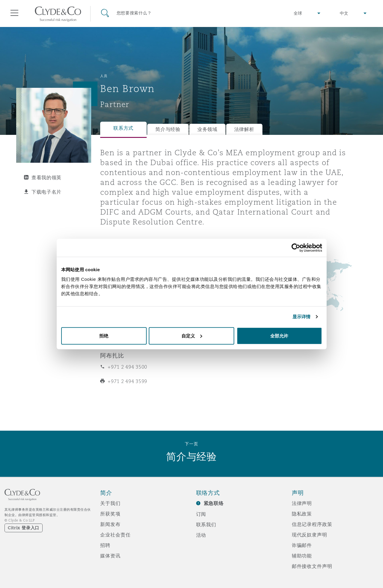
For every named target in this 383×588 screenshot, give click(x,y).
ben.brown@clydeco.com (138, 284)
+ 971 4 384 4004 (128, 341)
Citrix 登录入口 (24, 528)
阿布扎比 (112, 355)
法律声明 (302, 503)
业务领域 (207, 129)
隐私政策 (302, 514)
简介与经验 (168, 129)
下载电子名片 (46, 192)
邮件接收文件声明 (312, 566)
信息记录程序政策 (312, 524)
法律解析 (244, 129)
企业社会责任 (115, 535)
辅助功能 (302, 556)
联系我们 (206, 524)
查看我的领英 (46, 177)
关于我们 (110, 503)
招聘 (105, 545)
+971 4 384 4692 (139, 255)
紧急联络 (214, 503)
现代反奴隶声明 (310, 535)
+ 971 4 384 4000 (128, 327)
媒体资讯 (110, 556)
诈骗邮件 (302, 545)
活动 (201, 535)
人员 (104, 76)
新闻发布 (110, 524)
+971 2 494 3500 (127, 367)
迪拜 (106, 316)
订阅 (201, 514)
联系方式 (123, 128)
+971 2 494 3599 (127, 381)
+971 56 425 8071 (129, 270)
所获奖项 (110, 514)
